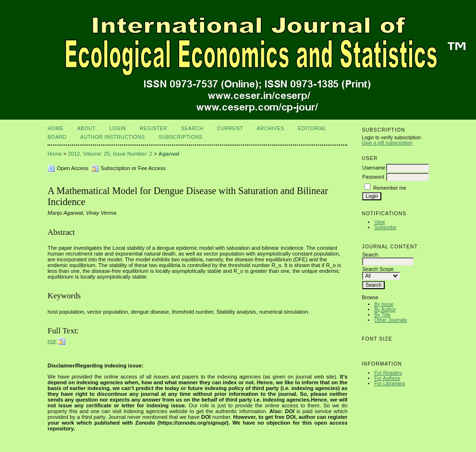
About (86, 128)
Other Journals (391, 320)
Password (373, 177)
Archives (271, 128)
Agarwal (169, 154)
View (379, 222)
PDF (52, 341)
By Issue (384, 304)
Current (230, 128)
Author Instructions (113, 137)
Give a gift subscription (387, 143)
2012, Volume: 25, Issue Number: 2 (110, 154)
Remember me (390, 188)
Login (118, 128)
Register (153, 128)
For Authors (387, 378)
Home (55, 128)
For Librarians (390, 384)
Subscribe (385, 227)
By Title (382, 315)
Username (374, 168)
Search (192, 128)
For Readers (388, 373)
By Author (385, 310)
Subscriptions (181, 137)
